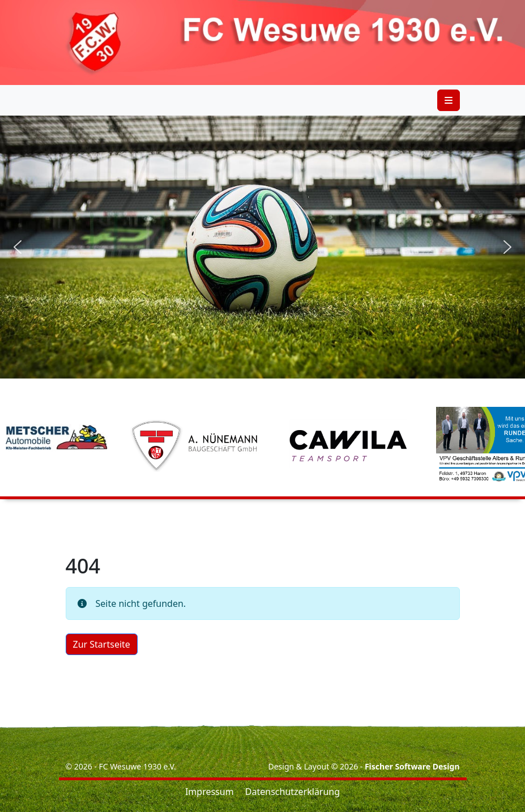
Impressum (210, 792)
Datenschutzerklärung (293, 792)
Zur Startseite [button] (102, 644)
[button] (18, 247)
